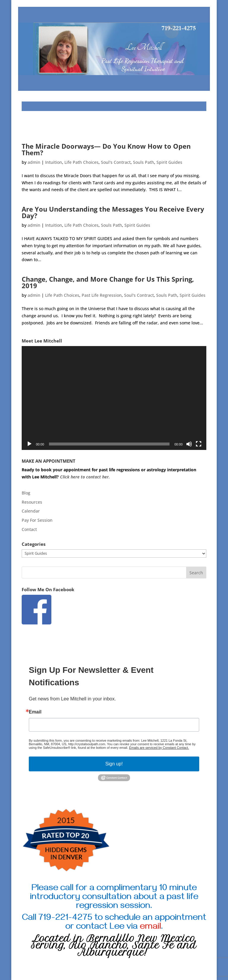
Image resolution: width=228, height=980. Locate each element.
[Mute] (189, 444)
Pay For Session (37, 520)
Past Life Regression (102, 295)
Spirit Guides (169, 162)
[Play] (29, 444)
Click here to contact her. (85, 477)
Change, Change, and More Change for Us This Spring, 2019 (108, 282)
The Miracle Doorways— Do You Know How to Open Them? (106, 149)
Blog (26, 493)
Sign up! (114, 764)
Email (35, 712)
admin (34, 162)
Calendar (31, 511)
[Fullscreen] (199, 444)
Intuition (54, 162)
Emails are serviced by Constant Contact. (159, 748)
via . (145, 928)
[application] (114, 398)
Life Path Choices (81, 162)
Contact (29, 529)
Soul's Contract (116, 162)
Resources (32, 502)
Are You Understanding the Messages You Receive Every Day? (113, 212)
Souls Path (144, 162)
